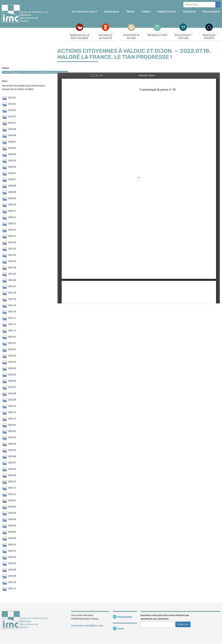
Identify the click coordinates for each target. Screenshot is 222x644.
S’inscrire (183, 624)
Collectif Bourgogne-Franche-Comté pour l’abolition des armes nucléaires (35, 72)
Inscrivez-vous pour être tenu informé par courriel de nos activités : (165, 617)
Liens (118, 629)
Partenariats (122, 617)
